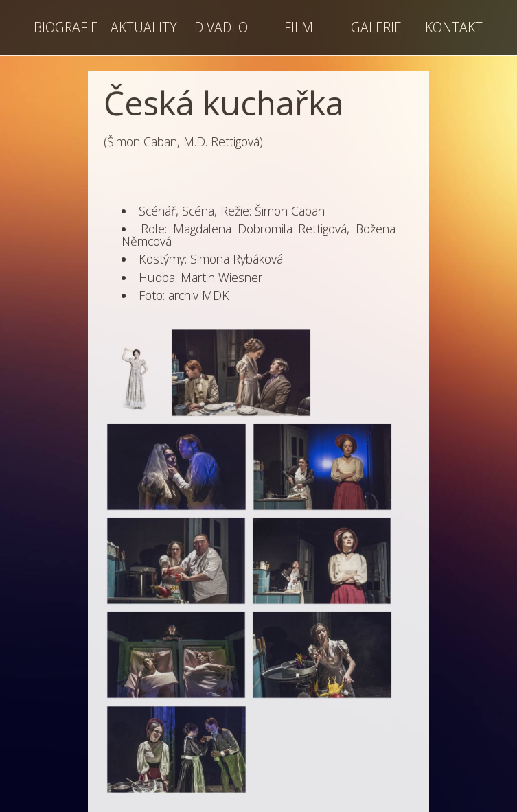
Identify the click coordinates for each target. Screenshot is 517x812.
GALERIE (376, 27)
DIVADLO (221, 27)
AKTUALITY (144, 27)
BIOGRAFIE (66, 27)
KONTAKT (454, 27)
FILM (299, 27)
